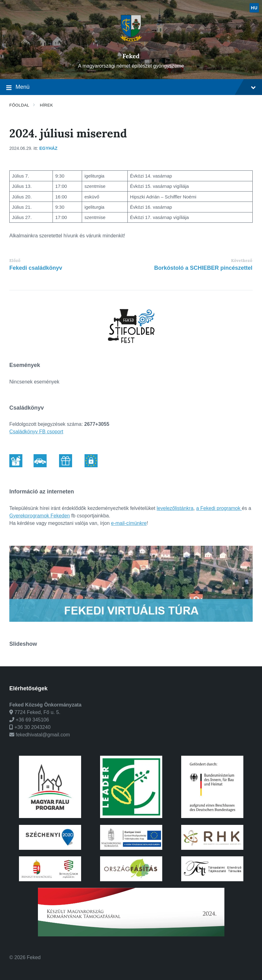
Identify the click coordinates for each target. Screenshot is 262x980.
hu (254, 8)
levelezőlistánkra (175, 508)
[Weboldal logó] (131, 45)
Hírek (46, 105)
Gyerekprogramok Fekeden (40, 516)
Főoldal (19, 105)
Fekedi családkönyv (36, 268)
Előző (15, 261)
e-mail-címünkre (129, 523)
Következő (242, 261)
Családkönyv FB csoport (36, 432)
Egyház (48, 148)
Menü (131, 88)
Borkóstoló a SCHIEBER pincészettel (203, 268)
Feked (131, 56)
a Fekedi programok (219, 508)
